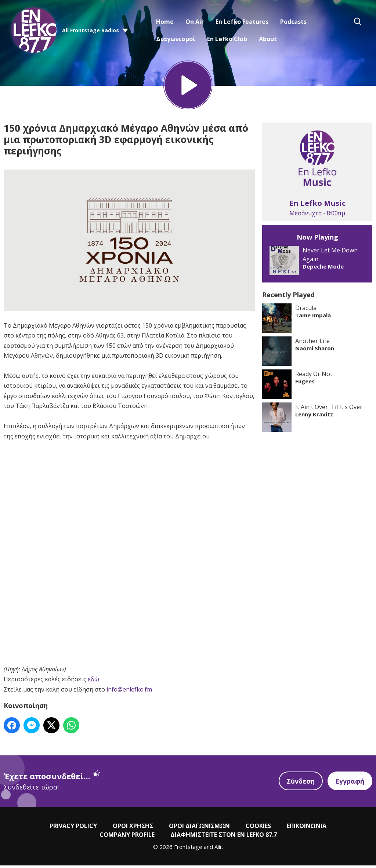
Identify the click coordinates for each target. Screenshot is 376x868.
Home (165, 22)
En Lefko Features (242, 22)
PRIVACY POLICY (73, 828)
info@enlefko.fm (129, 692)
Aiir (218, 849)
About (268, 39)
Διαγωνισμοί (176, 39)
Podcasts (293, 22)
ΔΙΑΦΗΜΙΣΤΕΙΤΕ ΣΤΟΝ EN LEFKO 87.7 (224, 837)
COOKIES (258, 828)
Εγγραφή (350, 783)
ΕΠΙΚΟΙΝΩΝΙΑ (307, 828)
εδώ (93, 682)
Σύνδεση (300, 783)
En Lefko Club (227, 39)
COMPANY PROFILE (127, 837)
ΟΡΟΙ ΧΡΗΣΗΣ (133, 828)
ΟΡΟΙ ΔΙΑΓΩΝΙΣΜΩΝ (199, 828)
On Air (195, 22)
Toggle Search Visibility (358, 22)
